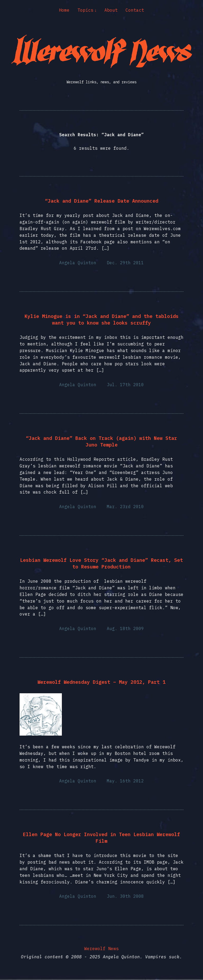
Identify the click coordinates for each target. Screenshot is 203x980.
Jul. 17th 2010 (125, 385)
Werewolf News (101, 949)
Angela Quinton (78, 263)
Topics (85, 10)
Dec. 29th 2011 (125, 263)
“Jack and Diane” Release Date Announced (102, 201)
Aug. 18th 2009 (125, 628)
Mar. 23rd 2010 (125, 507)
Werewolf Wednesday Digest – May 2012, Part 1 (101, 682)
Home (64, 10)
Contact (135, 10)
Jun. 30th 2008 (125, 896)
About (111, 10)
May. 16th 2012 (125, 781)
